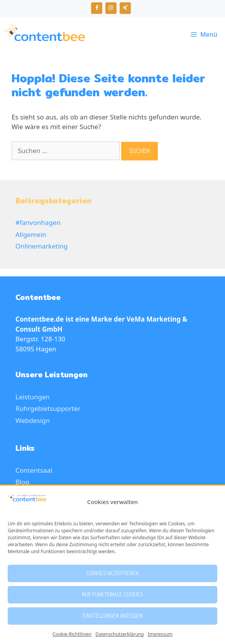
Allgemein (31, 234)
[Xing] (125, 8)
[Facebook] (97, 8)
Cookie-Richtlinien (72, 634)
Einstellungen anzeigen (112, 616)
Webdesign (33, 420)
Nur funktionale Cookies (112, 594)
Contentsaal (34, 470)
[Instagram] (111, 8)
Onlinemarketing (41, 246)
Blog (22, 482)
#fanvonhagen (38, 222)
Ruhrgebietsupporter (48, 408)
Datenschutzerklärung (119, 634)
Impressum (160, 634)
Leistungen (33, 397)
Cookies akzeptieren (112, 573)
